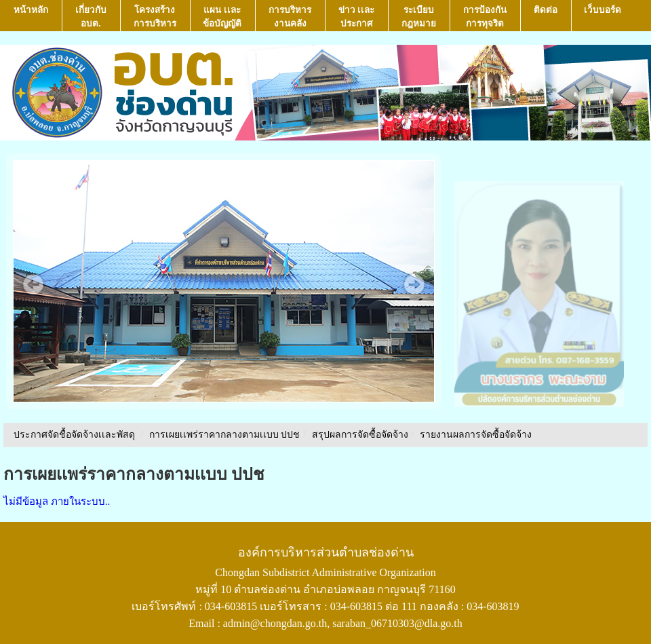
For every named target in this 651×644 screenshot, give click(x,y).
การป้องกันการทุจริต (485, 17)
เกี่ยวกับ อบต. (91, 17)
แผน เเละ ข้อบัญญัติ (222, 17)
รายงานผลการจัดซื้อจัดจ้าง (476, 435)
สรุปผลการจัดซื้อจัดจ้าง (360, 435)
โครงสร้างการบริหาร (155, 17)
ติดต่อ (546, 17)
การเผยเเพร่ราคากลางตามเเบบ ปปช (225, 435)
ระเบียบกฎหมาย (419, 17)
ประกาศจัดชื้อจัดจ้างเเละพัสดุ (74, 435)
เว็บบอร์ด (603, 17)
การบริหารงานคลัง (290, 17)
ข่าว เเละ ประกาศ (357, 17)
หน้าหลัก (31, 17)
